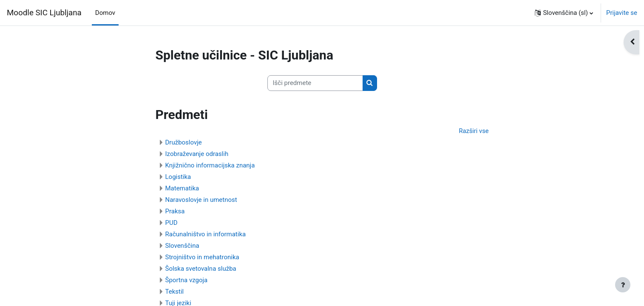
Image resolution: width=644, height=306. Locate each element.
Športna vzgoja (187, 280)
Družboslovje (184, 143)
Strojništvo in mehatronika (202, 258)
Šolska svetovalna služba (201, 269)
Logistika (178, 177)
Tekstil (175, 292)
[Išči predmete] (315, 83)
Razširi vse (474, 131)
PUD (172, 223)
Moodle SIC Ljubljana (44, 13)
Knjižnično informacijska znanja (210, 166)
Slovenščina (182, 246)
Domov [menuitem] (105, 13)
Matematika (182, 189)
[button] (564, 13)
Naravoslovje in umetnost (201, 200)
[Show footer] (623, 285)
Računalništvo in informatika (206, 235)
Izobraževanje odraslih (197, 154)
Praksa (175, 212)
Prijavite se (622, 13)
